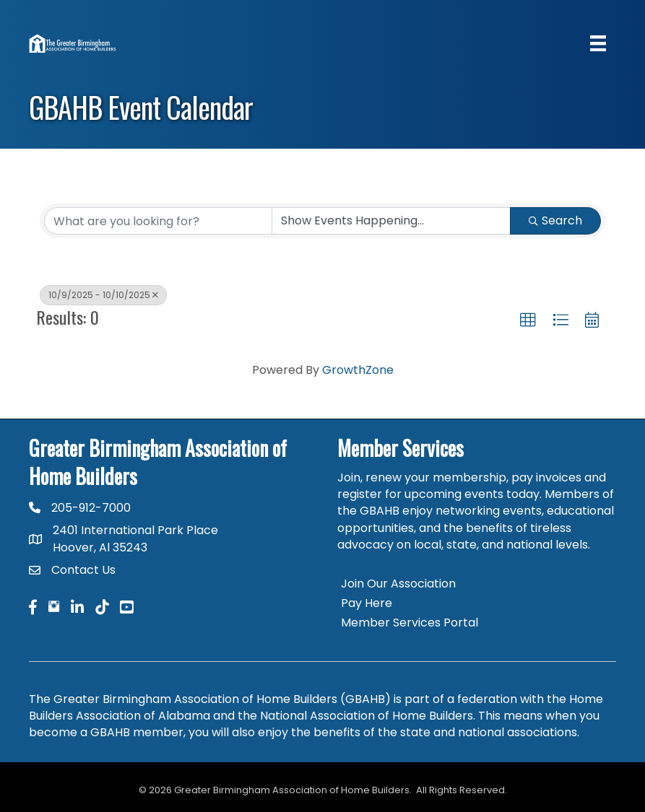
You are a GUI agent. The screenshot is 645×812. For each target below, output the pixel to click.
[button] (528, 320)
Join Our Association (398, 584)
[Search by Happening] (391, 221)
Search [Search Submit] (555, 221)
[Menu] (598, 43)
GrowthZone (358, 370)
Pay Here (367, 603)
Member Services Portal (410, 623)
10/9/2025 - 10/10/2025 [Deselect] (103, 295)
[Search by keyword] (158, 221)
